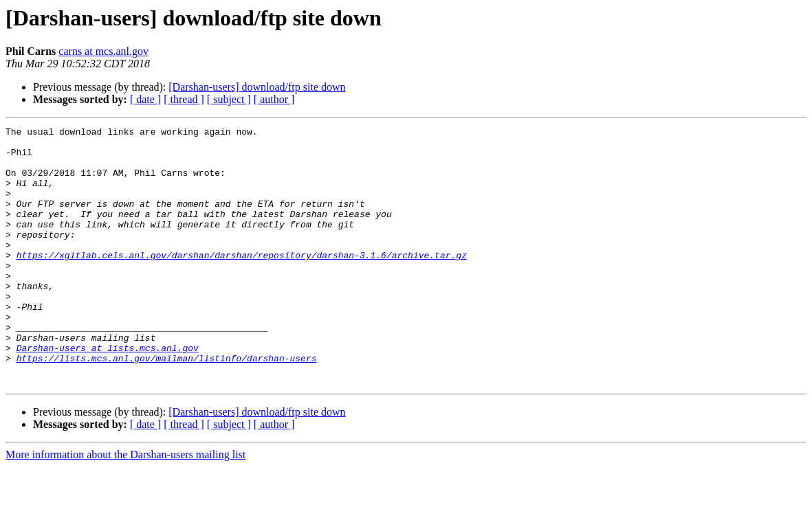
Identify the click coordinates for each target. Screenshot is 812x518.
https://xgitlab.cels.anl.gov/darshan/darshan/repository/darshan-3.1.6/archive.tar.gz (242, 282)
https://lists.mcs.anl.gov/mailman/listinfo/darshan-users (167, 405)
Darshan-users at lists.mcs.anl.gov (108, 393)
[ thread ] (184, 99)
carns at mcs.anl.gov (103, 51)
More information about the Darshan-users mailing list (125, 506)
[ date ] (145, 99)
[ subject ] (229, 99)
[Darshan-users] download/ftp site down (257, 87)
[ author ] (274, 99)
